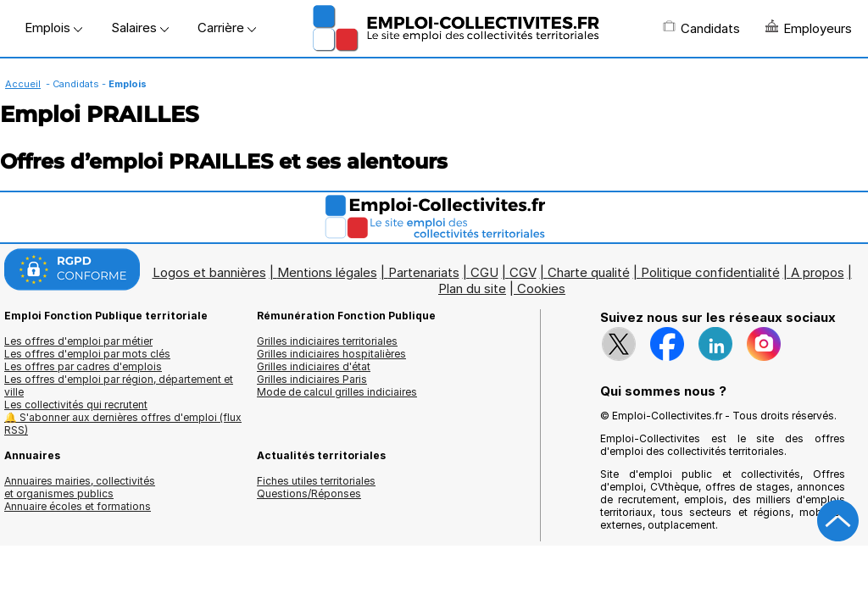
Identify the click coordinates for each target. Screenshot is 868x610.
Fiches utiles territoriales (316, 481)
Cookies (541, 288)
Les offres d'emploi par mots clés (87, 354)
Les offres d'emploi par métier (78, 341)
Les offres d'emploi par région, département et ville (119, 385)
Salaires (140, 28)
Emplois (53, 28)
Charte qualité (589, 272)
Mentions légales (327, 272)
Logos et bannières (209, 272)
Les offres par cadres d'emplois (83, 366)
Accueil (23, 84)
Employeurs (809, 28)
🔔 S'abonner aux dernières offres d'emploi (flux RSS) (123, 424)
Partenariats (424, 272)
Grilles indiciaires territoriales (327, 341)
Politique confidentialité (710, 272)
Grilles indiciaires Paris (312, 379)
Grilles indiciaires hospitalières (331, 354)
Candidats (701, 28)
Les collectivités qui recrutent (76, 405)
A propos (818, 272)
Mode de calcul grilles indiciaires (337, 392)
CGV (523, 272)
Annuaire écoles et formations (78, 506)
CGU (484, 272)
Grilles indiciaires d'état (314, 366)
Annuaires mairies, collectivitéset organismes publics (80, 487)
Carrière (227, 28)
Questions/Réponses (309, 494)
